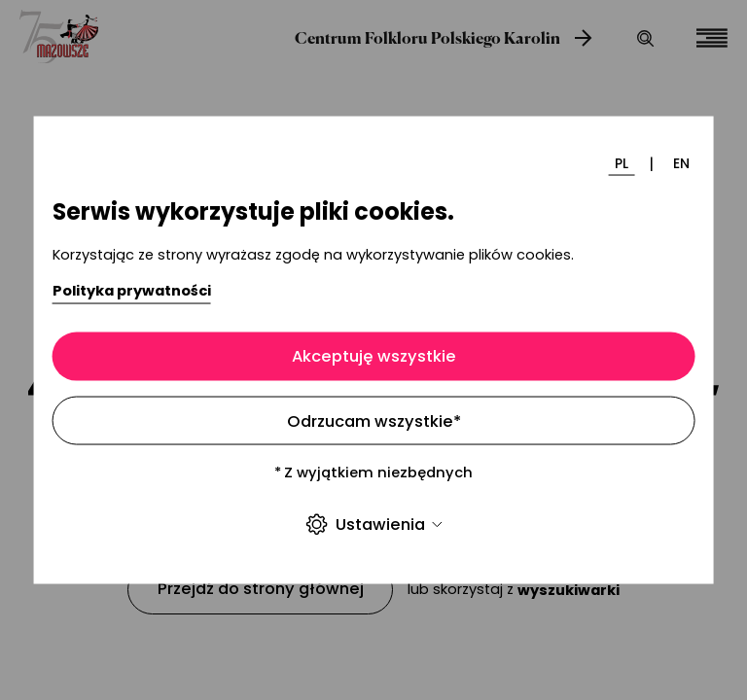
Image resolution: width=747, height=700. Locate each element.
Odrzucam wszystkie (374, 420)
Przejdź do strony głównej (261, 589)
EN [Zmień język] (681, 163)
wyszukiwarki (569, 590)
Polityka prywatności (132, 291)
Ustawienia (373, 525)
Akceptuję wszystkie (374, 356)
